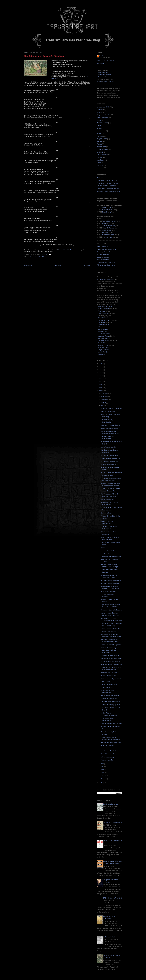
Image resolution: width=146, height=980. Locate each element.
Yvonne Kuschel (103, 313)
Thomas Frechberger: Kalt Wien (111, 724)
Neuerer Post (28, 265)
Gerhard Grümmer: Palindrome (111, 742)
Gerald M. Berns (108, 210)
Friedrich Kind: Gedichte (109, 551)
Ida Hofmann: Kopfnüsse (109, 447)
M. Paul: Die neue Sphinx (109, 464)
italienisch (100, 165)
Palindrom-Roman (104, 77)
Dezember (105, 394)
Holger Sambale (103, 350)
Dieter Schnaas (103, 318)
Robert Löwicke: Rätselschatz (110, 458)
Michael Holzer (103, 329)
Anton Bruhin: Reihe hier (109, 699)
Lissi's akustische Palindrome (107, 186)
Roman (99, 144)
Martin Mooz (106, 223)
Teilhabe (100, 157)
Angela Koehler (103, 352)
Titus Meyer (106, 219)
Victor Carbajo (107, 207)
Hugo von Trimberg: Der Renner (111, 665)
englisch (100, 112)
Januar (104, 779)
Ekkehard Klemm (104, 347)
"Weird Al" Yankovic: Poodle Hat (111, 408)
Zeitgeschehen (102, 139)
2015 (101, 367)
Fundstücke (101, 131)
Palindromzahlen (102, 118)
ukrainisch (100, 168)
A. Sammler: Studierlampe (109, 455)
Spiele (99, 163)
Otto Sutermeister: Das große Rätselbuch (44, 56)
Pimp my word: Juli (107, 760)
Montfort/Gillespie (108, 235)
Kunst (99, 125)
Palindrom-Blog (103, 72)
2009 (101, 385)
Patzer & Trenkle (103, 309)
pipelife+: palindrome (108, 411)
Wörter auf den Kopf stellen (106, 265)
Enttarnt (100, 141)
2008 (101, 388)
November (105, 397)
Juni (103, 764)
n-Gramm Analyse (103, 257)
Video (99, 133)
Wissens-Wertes (102, 123)
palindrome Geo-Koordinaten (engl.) (109, 191)
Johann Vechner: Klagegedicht (111, 645)
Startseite (57, 265)
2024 (101, 364)
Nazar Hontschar (103, 341)
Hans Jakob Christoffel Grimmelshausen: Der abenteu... (109, 594)
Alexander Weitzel (108, 228)
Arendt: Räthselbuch (107, 499)
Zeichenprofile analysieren (106, 252)
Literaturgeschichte (38, 257)
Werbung (100, 136)
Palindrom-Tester (103, 246)
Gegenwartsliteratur (103, 115)
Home (99, 81)
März (103, 773)
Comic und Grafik (103, 149)
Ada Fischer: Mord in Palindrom (111, 751)
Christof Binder (103, 343)
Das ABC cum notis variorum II (111, 580)
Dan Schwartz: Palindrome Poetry (108, 188)
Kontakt (105, 81)
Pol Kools (106, 232)
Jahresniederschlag (107, 757)
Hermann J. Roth (103, 320)
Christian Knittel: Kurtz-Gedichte (111, 610)
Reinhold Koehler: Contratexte (111, 754)
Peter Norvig (106, 212)
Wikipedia (100, 178)
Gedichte (100, 110)
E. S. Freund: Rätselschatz (110, 461)
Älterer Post (86, 265)
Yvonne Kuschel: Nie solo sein (111, 702)
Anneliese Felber (103, 345)
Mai (102, 767)
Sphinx (103, 548)
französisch (101, 160)
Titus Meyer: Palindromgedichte (107, 181)
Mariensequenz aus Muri (109, 684)
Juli (102, 406)
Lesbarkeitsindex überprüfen (106, 262)
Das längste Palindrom (110, 804)
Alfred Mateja (102, 331)
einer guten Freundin (105, 307)
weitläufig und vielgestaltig (106, 279)
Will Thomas (107, 230)
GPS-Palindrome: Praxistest (112, 898)
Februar (104, 776)
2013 (101, 373)
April (103, 770)
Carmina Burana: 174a (108, 676)
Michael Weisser (103, 325)
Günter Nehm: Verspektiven (110, 696)
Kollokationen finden (104, 260)
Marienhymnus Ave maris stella (111, 658)
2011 (101, 379)
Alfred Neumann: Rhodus (109, 428)
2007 (101, 391)
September (105, 400)
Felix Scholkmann (104, 334)
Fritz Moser (102, 311)
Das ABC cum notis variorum (110, 583)
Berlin (99, 120)
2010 (101, 382)
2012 (101, 376)
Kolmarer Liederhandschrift (110, 655)
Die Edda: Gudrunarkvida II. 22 (111, 673)
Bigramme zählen (103, 254)
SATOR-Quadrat (102, 155)
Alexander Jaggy (103, 336)
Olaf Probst (102, 322)
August (104, 403)
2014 (101, 370)
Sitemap (111, 81)
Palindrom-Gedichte (104, 75)
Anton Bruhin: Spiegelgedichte (111, 705)
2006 (101, 783)
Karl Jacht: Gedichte (107, 513)
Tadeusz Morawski (109, 226)
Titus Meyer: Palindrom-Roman (107, 183)
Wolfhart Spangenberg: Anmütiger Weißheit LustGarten (108, 650)
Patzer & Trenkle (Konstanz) (68, 250)
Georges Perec (107, 237)
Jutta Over (101, 327)
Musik (99, 128)
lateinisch (100, 152)
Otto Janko (101, 354)
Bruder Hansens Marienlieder (110, 661)
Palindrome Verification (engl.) (107, 249)
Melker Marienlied (107, 687)
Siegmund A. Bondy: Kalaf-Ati (110, 425)
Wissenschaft (101, 147)
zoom (101, 56)
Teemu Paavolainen (109, 221)
